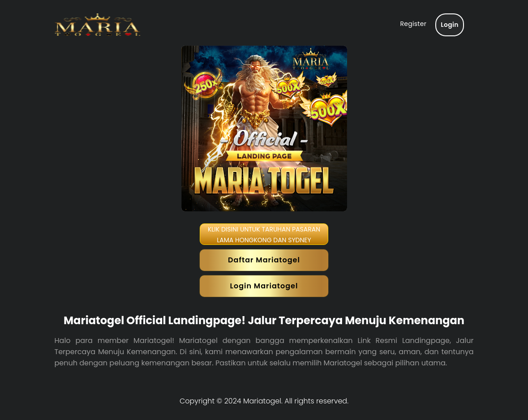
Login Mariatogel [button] (264, 286)
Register (413, 24)
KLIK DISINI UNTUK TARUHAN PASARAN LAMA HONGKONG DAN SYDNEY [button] (264, 235)
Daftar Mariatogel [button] (264, 260)
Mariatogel (262, 401)
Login (450, 25)
